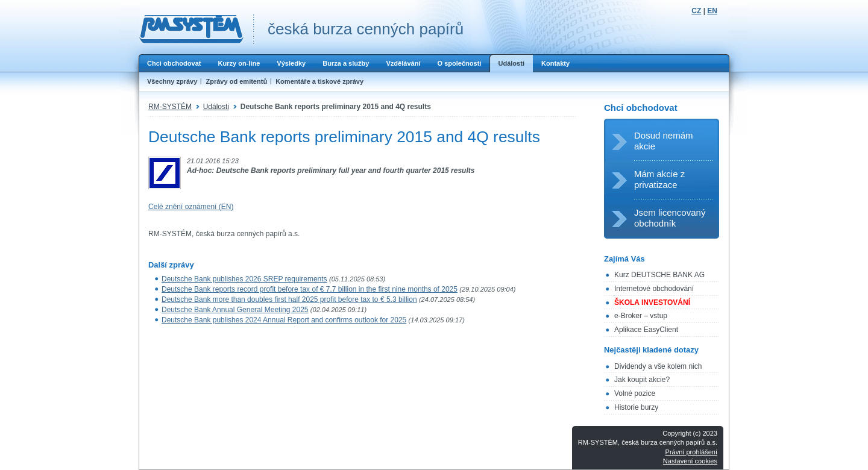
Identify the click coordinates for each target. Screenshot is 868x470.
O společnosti (459, 63)
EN (712, 11)
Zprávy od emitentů (236, 81)
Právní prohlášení (691, 452)
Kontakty (555, 63)
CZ (696, 11)
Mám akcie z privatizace (659, 179)
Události (511, 63)
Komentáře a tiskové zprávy (319, 81)
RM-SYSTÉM (170, 107)
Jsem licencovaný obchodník (670, 218)
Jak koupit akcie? (642, 380)
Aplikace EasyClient (646, 330)
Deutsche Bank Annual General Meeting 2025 (235, 310)
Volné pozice (635, 393)
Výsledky (291, 63)
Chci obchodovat (174, 63)
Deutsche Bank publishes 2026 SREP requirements (244, 279)
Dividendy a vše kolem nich (658, 366)
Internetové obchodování (654, 289)
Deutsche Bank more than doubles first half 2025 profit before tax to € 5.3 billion (289, 299)
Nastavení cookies (690, 461)
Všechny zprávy (172, 81)
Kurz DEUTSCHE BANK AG (659, 275)
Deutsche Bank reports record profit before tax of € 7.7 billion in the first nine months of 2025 (310, 289)
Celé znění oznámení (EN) (191, 207)
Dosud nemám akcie (664, 141)
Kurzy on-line (239, 63)
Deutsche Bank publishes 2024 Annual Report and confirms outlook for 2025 (284, 320)
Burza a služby (346, 63)
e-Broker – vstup (641, 316)
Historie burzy (636, 407)
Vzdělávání (403, 63)
